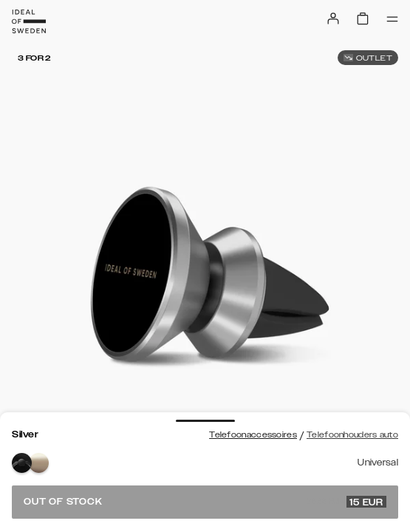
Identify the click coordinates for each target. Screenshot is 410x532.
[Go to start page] (29, 21)
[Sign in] (333, 18)
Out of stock (205, 502)
